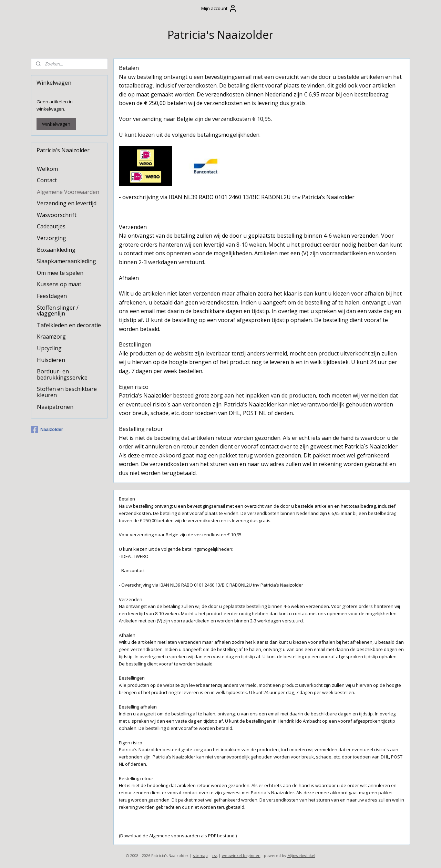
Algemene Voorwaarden (68, 192)
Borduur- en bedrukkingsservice (62, 374)
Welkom (47, 169)
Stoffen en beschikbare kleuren (67, 392)
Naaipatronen (55, 407)
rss (215, 855)
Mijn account (219, 8)
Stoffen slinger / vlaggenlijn (58, 311)
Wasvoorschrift (57, 215)
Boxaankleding (56, 250)
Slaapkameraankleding (66, 261)
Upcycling (49, 348)
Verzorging (52, 238)
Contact (47, 180)
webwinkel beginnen (241, 855)
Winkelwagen (56, 124)
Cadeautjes (51, 226)
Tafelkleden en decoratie (69, 325)
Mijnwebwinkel (301, 855)
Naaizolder (47, 430)
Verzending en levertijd (67, 203)
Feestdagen (52, 296)
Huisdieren (51, 360)
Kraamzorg (51, 337)
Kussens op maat (59, 284)
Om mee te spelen (60, 273)
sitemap (200, 855)
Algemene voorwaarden (175, 836)
